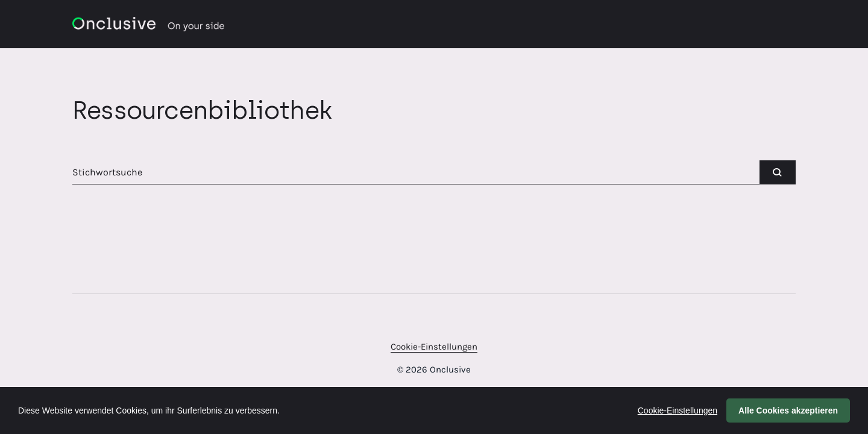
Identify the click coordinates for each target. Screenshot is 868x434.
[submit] (778, 172)
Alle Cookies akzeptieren (788, 410)
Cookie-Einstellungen (434, 347)
